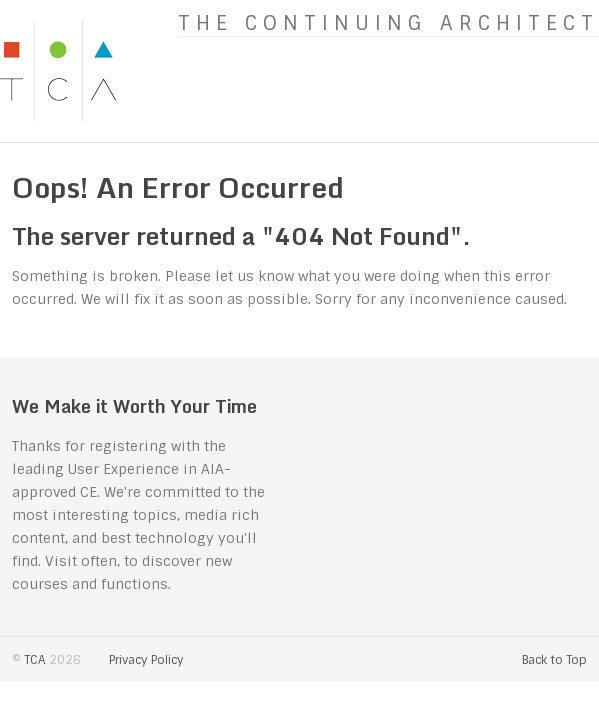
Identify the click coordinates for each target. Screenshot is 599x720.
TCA (35, 660)
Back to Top (554, 660)
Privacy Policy (146, 660)
